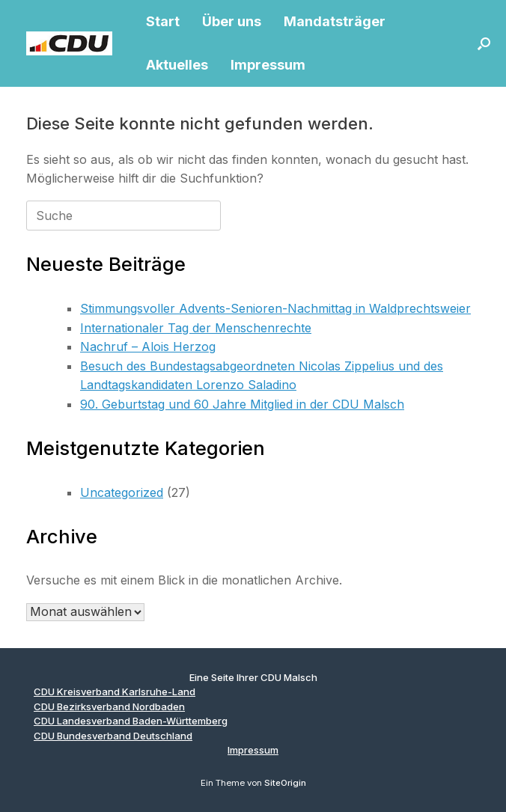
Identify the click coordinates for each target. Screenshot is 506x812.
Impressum (268, 65)
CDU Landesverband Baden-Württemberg (131, 721)
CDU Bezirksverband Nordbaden (109, 706)
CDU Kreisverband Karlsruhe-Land (115, 692)
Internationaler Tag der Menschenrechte (196, 328)
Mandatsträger (335, 21)
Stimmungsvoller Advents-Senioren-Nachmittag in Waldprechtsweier (275, 308)
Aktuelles (177, 65)
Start (163, 21)
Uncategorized (122, 492)
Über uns (232, 21)
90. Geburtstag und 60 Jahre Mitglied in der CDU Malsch (242, 404)
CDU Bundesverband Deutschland (113, 736)
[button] (484, 43)
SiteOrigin (285, 783)
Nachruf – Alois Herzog (148, 347)
